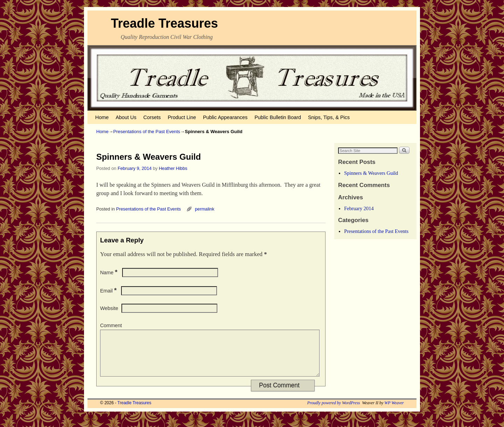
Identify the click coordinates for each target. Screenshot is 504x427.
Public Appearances (225, 117)
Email (109, 291)
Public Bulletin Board (278, 117)
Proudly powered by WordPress (334, 411)
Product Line (182, 117)
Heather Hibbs (173, 168)
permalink (205, 209)
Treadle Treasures (164, 23)
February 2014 (359, 208)
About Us (126, 117)
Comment (111, 325)
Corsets (152, 117)
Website (109, 308)
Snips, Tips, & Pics (329, 117)
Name (110, 273)
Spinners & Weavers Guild (371, 173)
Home (102, 117)
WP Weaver (394, 411)
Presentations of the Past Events (146, 132)
